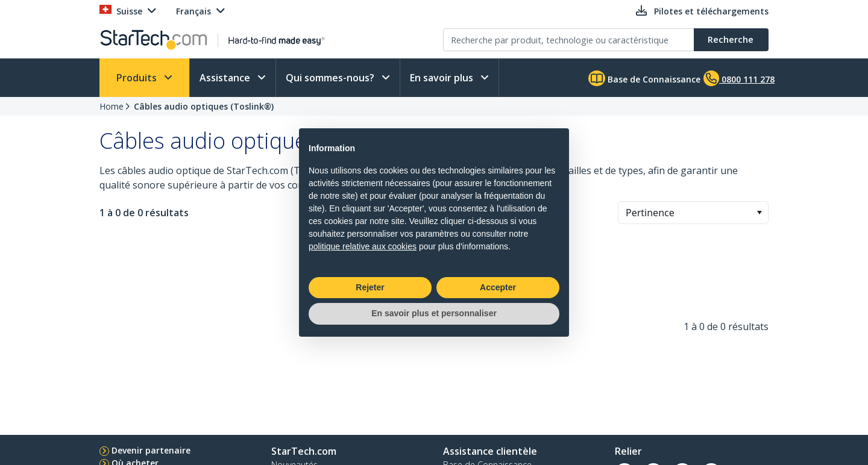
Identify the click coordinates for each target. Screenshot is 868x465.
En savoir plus (443, 78)
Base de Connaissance (644, 78)
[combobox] (693, 213)
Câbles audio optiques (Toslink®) (204, 106)
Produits (138, 78)
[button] (759, 213)
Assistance (226, 78)
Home (112, 106)
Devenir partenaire (151, 450)
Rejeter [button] (370, 287)
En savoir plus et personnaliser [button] (434, 313)
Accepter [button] (498, 287)
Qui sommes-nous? (331, 78)
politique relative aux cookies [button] (363, 246)
